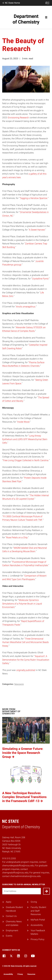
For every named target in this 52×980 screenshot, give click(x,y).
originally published (26, 670)
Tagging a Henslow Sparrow (34, 198)
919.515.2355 (9, 858)
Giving (34, 902)
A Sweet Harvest (37, 230)
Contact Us (11, 916)
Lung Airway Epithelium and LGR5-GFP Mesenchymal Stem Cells (25, 439)
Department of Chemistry (26, 19)
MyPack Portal (38, 920)
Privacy (20, 974)
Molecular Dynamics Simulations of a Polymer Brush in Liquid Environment (22, 604)
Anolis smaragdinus (26, 307)
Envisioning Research (18, 118)
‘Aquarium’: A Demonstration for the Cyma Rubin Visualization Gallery (26, 660)
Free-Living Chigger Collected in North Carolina (26, 460)
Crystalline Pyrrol (40, 279)
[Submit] (46, 891)
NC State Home (11, 3)
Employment (12, 930)
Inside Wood (23, 422)
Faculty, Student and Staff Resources (38, 911)
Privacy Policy (38, 939)
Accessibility (37, 925)
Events (9, 936)
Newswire (19, 684)
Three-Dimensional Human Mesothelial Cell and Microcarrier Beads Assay (25, 642)
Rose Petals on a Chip (17, 537)
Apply (9, 902)
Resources (31, 974)
